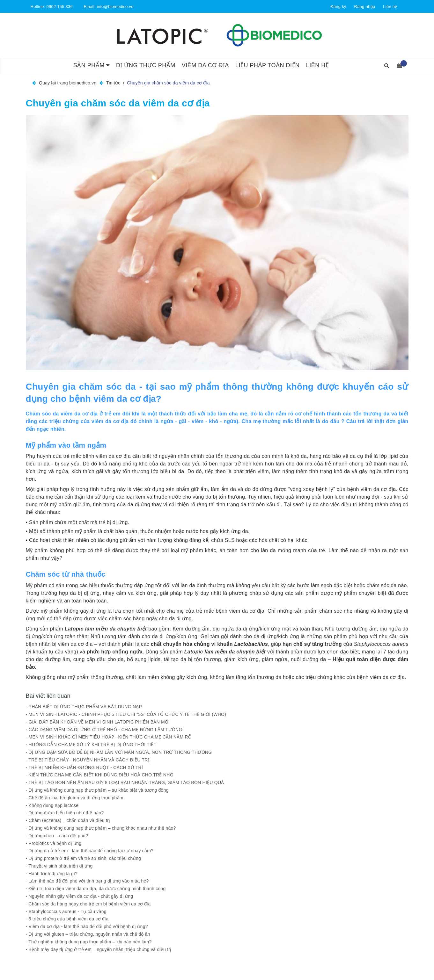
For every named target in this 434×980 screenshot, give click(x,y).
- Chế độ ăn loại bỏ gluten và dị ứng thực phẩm (75, 798)
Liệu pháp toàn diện (268, 65)
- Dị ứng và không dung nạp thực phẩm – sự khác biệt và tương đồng (97, 790)
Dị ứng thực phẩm (146, 65)
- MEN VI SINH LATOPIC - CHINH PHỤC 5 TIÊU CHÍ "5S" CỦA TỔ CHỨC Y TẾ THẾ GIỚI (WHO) (126, 714)
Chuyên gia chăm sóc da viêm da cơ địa (118, 103)
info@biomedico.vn (115, 7)
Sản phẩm (92, 65)
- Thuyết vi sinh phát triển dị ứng (59, 866)
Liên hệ (390, 7)
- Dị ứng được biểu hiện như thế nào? (65, 813)
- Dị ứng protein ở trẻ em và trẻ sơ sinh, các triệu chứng (83, 858)
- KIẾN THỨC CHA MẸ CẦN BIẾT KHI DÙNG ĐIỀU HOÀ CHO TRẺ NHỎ (100, 775)
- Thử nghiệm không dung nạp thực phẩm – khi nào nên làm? (89, 942)
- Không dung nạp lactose (52, 805)
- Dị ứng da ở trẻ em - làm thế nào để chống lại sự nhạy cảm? (90, 851)
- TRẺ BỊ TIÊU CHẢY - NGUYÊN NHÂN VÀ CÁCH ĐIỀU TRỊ (88, 760)
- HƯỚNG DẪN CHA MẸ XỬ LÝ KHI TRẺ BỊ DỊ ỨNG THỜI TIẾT (91, 745)
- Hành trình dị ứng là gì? (52, 874)
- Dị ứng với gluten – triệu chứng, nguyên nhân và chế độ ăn (88, 934)
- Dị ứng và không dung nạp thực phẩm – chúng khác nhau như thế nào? (101, 828)
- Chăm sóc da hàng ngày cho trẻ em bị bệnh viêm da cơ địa (88, 904)
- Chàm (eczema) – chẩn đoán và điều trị (68, 820)
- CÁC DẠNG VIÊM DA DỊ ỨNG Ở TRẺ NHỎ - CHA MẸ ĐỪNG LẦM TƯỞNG (105, 730)
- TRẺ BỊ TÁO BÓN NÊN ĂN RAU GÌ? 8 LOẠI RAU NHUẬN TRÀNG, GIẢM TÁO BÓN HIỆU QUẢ (125, 782)
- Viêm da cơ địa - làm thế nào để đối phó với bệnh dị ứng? (87, 926)
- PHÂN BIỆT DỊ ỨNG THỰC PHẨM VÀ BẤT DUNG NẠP (85, 707)
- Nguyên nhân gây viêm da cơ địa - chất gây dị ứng (80, 896)
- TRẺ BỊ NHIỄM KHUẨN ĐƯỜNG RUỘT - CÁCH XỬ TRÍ (85, 767)
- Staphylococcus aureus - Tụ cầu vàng (66, 912)
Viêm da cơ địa (205, 65)
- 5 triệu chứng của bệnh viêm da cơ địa (67, 919)
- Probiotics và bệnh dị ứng (54, 843)
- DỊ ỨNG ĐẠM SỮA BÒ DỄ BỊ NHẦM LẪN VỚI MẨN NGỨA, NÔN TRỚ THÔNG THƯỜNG (119, 752)
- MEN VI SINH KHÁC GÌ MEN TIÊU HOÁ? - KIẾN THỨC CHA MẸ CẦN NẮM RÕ (109, 737)
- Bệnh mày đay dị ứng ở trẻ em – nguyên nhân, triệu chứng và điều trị (99, 949)
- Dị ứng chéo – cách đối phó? (57, 836)
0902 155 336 (59, 7)
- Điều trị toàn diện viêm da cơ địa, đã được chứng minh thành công (96, 889)
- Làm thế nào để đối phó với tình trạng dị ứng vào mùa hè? (87, 881)
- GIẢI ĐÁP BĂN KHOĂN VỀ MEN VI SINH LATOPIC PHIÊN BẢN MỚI (98, 722)
